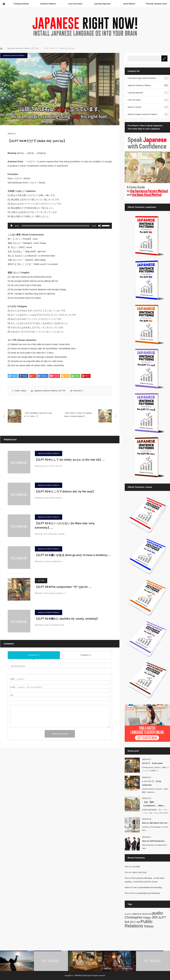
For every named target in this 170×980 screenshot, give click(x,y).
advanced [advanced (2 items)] (147, 914)
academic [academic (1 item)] (128, 914)
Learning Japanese (102, 4)
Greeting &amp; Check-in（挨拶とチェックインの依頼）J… (156, 769)
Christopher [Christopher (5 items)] (134, 917)
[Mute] (99, 226)
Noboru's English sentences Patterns (148, 114)
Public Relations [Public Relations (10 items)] (139, 924)
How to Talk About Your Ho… (156, 823)
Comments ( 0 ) (34, 655)
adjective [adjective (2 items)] (136, 914)
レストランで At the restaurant (152, 783)
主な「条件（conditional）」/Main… (154, 804)
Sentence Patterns (48, 4)
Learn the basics (75, 4)
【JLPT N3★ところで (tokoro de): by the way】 (66, 492)
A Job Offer (136, 867)
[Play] (12, 226)
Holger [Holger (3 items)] (147, 918)
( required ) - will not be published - (26, 687)
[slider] (55, 226)
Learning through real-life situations (148, 78)
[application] (60, 226)
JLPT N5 (41, 581)
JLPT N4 (62, 391)
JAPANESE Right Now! (83, 975)
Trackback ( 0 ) (86, 655)
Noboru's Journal (148, 107)
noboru (24, 391)
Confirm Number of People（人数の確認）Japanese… (155, 791)
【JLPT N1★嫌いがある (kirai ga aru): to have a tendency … (73, 555)
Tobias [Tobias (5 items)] (149, 926)
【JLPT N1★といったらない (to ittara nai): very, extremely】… (65, 525)
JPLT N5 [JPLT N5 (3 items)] (135, 922)
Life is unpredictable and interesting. (148, 887)
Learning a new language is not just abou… (155, 828)
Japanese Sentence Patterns (14, 55)
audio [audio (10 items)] (157, 913)
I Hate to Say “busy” (139, 872)
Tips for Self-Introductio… (154, 841)
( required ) (17, 679)
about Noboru (129, 4)
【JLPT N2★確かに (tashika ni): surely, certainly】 (68, 619)
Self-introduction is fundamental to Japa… (155, 847)
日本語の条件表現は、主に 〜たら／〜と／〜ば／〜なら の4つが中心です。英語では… (155, 813)
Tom (126, 867)
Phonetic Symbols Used (156, 4)
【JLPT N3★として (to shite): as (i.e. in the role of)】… (70, 460)
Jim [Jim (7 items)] (155, 917)
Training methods (21, 4)
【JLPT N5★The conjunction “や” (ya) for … (63, 587)
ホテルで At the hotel (152, 763)
